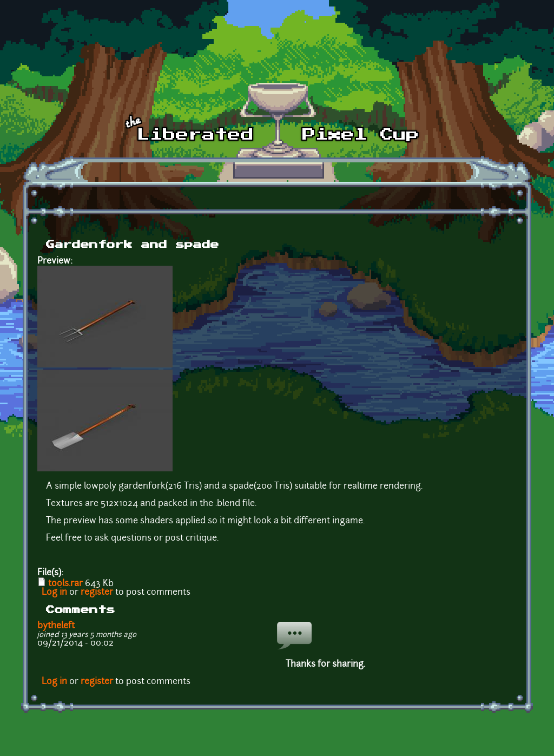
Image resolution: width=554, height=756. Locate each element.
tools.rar (65, 584)
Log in (54, 593)
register (97, 593)
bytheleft (56, 626)
